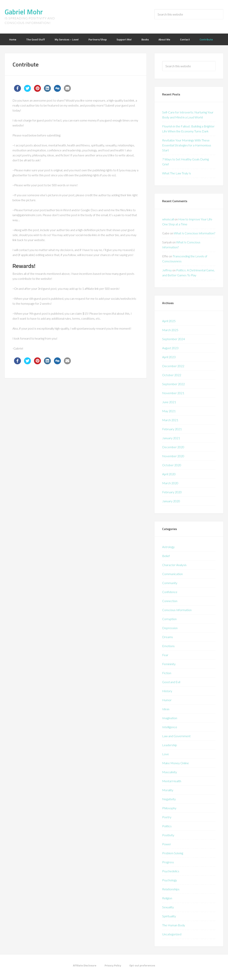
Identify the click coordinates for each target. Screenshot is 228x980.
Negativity (169, 799)
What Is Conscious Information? (195, 233)
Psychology (170, 880)
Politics (167, 826)
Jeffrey (167, 270)
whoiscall (168, 219)
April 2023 (169, 357)
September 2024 (173, 339)
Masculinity (170, 772)
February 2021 (172, 429)
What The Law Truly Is (177, 173)
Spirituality (169, 916)
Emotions (168, 646)
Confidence (170, 592)
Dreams (168, 637)
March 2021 (170, 420)
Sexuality (168, 907)
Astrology (168, 547)
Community (170, 583)
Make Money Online (176, 763)
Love (166, 754)
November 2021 (173, 393)
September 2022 (173, 384)
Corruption (169, 619)
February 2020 (172, 492)
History (167, 691)
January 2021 (171, 438)
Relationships (171, 889)
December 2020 (173, 447)
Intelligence (170, 727)
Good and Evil (171, 682)
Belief (166, 556)
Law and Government (176, 736)
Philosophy (169, 808)
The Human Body (174, 925)
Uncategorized (172, 934)
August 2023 (170, 348)
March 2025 (170, 330)
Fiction (167, 673)
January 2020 (171, 501)
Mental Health (172, 781)
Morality (168, 790)
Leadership (170, 745)
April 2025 (169, 321)
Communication (172, 574)
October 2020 (172, 465)
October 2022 (172, 375)
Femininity (169, 664)
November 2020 (173, 456)
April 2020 (169, 474)
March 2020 (170, 483)
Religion (167, 898)
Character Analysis (174, 565)
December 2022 (173, 366)
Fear (165, 655)
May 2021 (169, 411)
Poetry (167, 817)
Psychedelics (171, 871)
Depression (170, 628)
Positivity (168, 835)
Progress (168, 862)
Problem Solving (173, 853)
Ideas (166, 709)
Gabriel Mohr (24, 12)
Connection (170, 601)
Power (167, 844)
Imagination (170, 718)
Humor (167, 700)
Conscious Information (177, 610)
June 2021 (169, 402)
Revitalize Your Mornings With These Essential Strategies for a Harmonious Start (187, 145)
